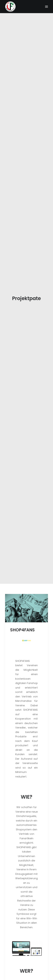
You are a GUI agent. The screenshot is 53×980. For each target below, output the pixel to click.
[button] (26, 305)
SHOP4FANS (22, 327)
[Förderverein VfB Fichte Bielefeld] (10, 7)
